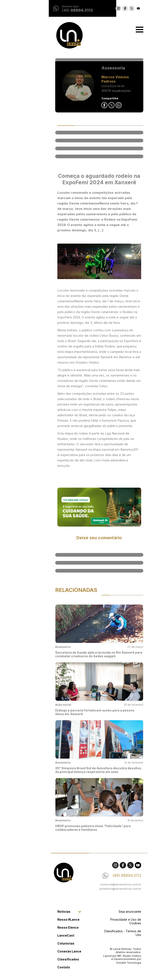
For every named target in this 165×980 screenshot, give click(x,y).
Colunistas (49, 943)
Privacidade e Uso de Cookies (109, 921)
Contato (47, 967)
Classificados (51, 959)
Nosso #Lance (52, 919)
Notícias (47, 912)
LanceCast (49, 935)
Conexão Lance (53, 951)
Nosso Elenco (51, 927)
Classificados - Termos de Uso (106, 933)
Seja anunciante (113, 912)
